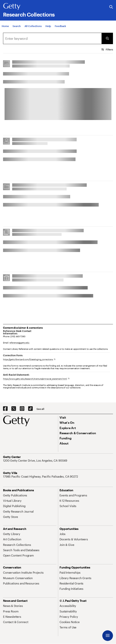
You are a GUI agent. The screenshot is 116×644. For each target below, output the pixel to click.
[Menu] (108, 636)
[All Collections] (33, 26)
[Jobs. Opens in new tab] (62, 534)
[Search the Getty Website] (111, 7)
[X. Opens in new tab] (14, 409)
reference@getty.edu (19, 343)
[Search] (17, 26)
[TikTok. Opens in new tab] (30, 409)
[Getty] (12, 7)
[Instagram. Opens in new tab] (22, 409)
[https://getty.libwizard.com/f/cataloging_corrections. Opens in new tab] (29, 359)
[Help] (48, 26)
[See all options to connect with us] (40, 409)
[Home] (5, 26)
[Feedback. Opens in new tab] (60, 26)
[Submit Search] (107, 38)
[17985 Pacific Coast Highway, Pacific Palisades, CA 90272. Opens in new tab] (41, 476)
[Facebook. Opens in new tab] (5, 409)
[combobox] (52, 38)
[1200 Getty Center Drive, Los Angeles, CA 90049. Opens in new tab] (35, 460)
